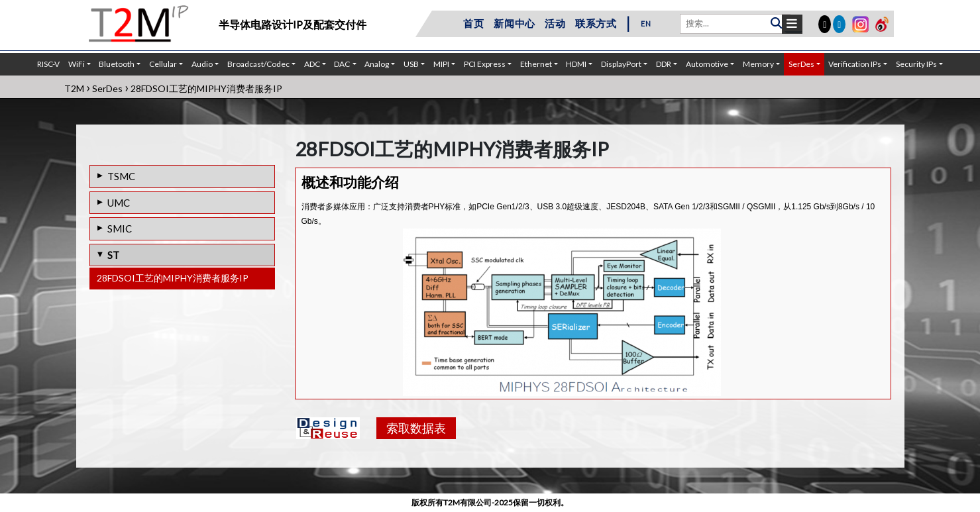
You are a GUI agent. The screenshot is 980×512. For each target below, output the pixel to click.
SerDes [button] (801, 64)
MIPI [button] (441, 64)
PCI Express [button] (485, 64)
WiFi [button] (77, 64)
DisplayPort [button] (621, 64)
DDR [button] (664, 64)
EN (646, 24)
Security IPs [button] (916, 64)
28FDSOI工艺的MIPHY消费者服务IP (173, 278)
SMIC (120, 229)
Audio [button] (202, 64)
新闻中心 (515, 23)
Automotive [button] (707, 64)
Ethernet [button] (536, 64)
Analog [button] (377, 64)
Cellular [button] (163, 64)
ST (113, 255)
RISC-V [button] (48, 64)
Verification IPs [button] (855, 64)
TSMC (121, 176)
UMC (119, 203)
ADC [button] (312, 64)
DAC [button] (342, 64)
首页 (474, 23)
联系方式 (596, 23)
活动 (555, 23)
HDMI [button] (576, 64)
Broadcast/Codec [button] (258, 64)
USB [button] (411, 64)
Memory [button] (758, 64)
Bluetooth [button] (117, 64)
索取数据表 (416, 428)
